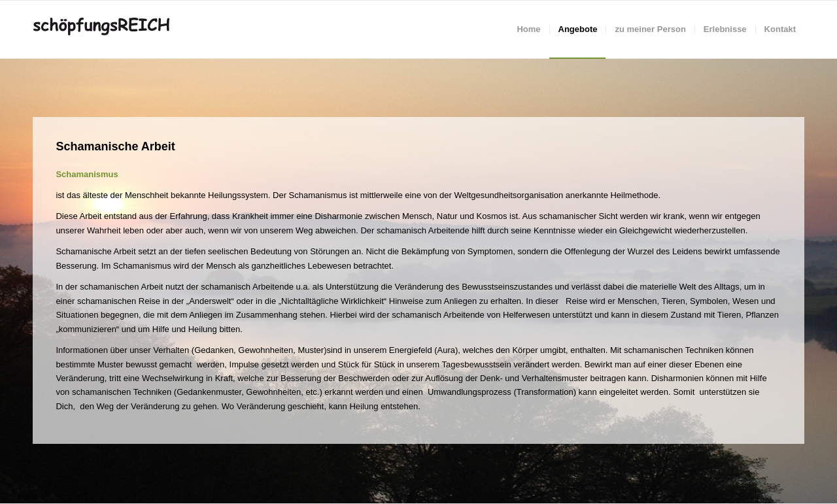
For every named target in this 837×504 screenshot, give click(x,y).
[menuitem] (528, 29)
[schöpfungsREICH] (110, 29)
